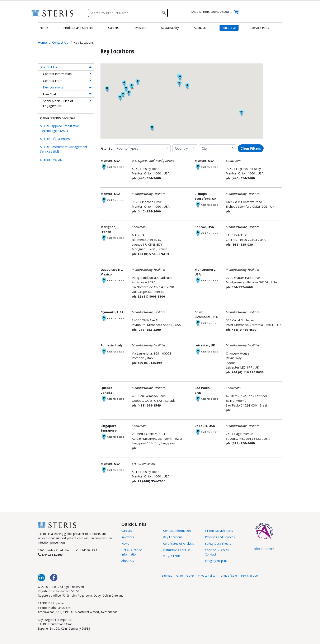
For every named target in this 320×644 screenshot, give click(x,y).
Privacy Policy (207, 576)
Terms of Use (249, 576)
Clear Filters (251, 148)
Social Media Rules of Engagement (58, 103)
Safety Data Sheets (218, 544)
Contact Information (57, 74)
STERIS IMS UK (51, 159)
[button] (180, 77)
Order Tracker (185, 576)
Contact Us (229, 28)
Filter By (106, 148)
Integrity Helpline (216, 561)
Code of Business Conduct (217, 552)
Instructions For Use (177, 550)
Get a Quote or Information (132, 552)
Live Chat (50, 94)
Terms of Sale (228, 576)
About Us (200, 28)
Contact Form (53, 81)
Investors (140, 28)
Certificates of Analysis (178, 544)
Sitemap (167, 576)
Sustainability (170, 28)
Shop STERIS (172, 556)
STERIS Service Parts (219, 531)
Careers (113, 28)
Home (44, 28)
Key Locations (53, 87)
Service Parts (260, 28)
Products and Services (78, 28)
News (125, 544)
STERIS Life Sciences (55, 139)
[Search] (128, 13)
